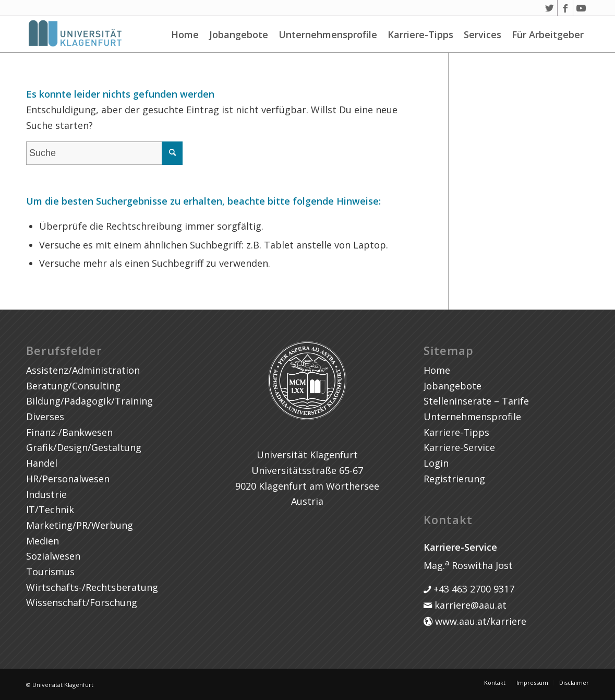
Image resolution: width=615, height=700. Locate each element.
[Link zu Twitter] (550, 8)
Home (185, 34)
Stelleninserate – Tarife (476, 401)
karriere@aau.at (469, 605)
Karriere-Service (459, 447)
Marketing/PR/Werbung (80, 525)
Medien (43, 541)
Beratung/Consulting (73, 386)
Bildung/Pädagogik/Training (89, 401)
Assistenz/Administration (83, 370)
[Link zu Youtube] (581, 8)
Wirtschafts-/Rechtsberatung (92, 587)
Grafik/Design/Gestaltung (84, 447)
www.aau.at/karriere (479, 621)
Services (483, 34)
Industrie (46, 494)
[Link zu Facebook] (565, 8)
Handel (42, 463)
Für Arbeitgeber (548, 34)
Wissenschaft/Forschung (82, 602)
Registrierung (454, 479)
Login (436, 463)
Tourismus (50, 572)
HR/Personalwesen (68, 479)
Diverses (45, 417)
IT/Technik (50, 509)
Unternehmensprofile (328, 34)
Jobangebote (239, 34)
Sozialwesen (53, 556)
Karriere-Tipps (420, 34)
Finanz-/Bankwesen (69, 432)
